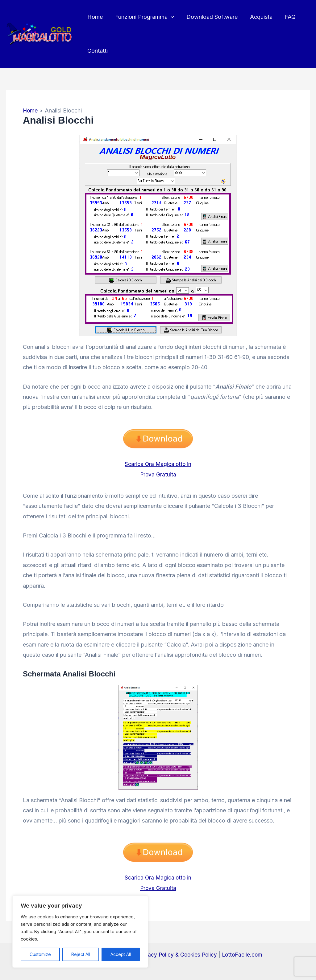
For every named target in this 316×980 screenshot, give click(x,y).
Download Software (209, 17)
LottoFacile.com (243, 954)
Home (94, 17)
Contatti (97, 51)
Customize (40, 954)
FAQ (285, 17)
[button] (169, 17)
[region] (80, 932)
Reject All (81, 954)
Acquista (257, 17)
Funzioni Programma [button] (143, 17)
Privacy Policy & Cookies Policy (177, 954)
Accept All (121, 954)
